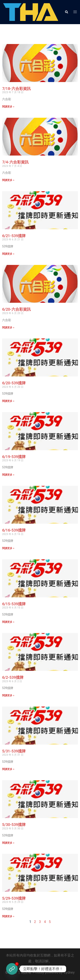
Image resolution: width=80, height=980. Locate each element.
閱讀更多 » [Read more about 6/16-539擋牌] (8, 548)
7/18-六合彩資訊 (16, 89)
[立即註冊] (12, 969)
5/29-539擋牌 (14, 898)
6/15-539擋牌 (14, 604)
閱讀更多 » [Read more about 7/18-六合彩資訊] (8, 107)
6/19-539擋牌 (14, 457)
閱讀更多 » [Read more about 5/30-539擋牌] (8, 843)
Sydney (69, 972)
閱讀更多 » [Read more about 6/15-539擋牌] (8, 622)
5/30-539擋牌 (14, 825)
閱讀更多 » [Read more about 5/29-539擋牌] (8, 916)
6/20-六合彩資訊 (16, 309)
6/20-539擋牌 (14, 383)
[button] (66, 12)
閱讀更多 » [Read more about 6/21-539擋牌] (8, 254)
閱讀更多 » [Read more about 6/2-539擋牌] (8, 695)
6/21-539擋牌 (14, 236)
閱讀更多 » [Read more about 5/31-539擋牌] (8, 769)
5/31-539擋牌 (14, 751)
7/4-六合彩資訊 (15, 162)
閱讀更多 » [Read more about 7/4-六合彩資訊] (8, 180)
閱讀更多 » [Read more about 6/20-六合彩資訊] (8, 328)
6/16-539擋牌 (14, 530)
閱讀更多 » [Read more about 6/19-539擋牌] (8, 475)
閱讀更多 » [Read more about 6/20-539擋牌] (8, 401)
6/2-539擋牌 (13, 677)
